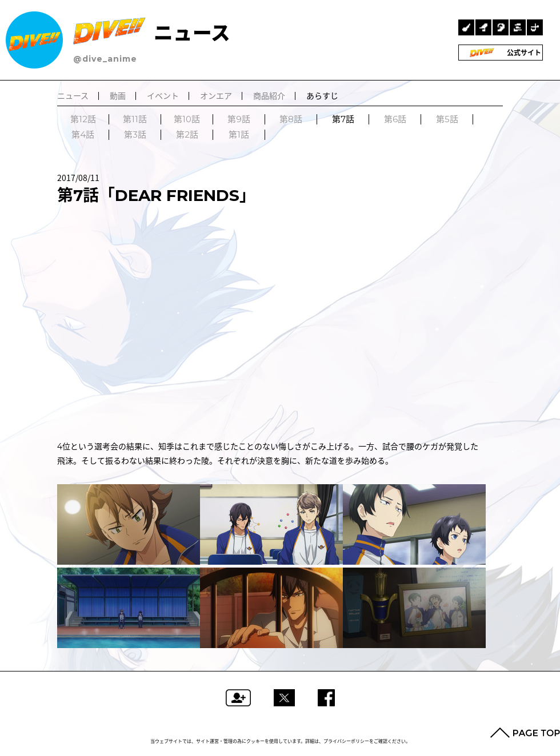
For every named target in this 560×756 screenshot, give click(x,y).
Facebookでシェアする (326, 698)
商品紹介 (269, 96)
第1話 (239, 135)
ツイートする (284, 698)
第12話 (83, 119)
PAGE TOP (525, 733)
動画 (118, 96)
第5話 (447, 119)
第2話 (187, 135)
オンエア (216, 96)
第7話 (343, 119)
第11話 (135, 119)
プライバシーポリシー (346, 741)
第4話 (83, 135)
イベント (163, 96)
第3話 (135, 135)
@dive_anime (105, 59)
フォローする (238, 698)
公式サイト (501, 53)
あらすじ (322, 96)
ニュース (152, 33)
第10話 (187, 119)
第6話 (395, 119)
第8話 (291, 119)
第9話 (239, 119)
